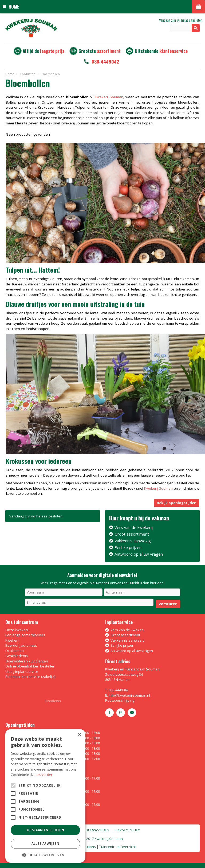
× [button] (79, 735)
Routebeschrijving (120, 700)
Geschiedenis (17, 656)
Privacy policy (127, 830)
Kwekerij (12, 640)
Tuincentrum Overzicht (118, 847)
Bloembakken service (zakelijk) (30, 677)
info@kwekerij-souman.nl (129, 695)
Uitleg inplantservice (22, 671)
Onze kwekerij (17, 630)
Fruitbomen (15, 651)
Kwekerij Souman (109, 97)
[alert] (45, 796)
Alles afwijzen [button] (46, 844)
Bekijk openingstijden (177, 503)
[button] (45, 855)
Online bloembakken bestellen (30, 666)
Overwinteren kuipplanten (27, 661)
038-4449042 (105, 62)
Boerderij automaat (21, 645)
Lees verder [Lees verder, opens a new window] (43, 775)
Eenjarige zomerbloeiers (25, 635)
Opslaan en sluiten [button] (45, 830)
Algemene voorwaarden (87, 830)
